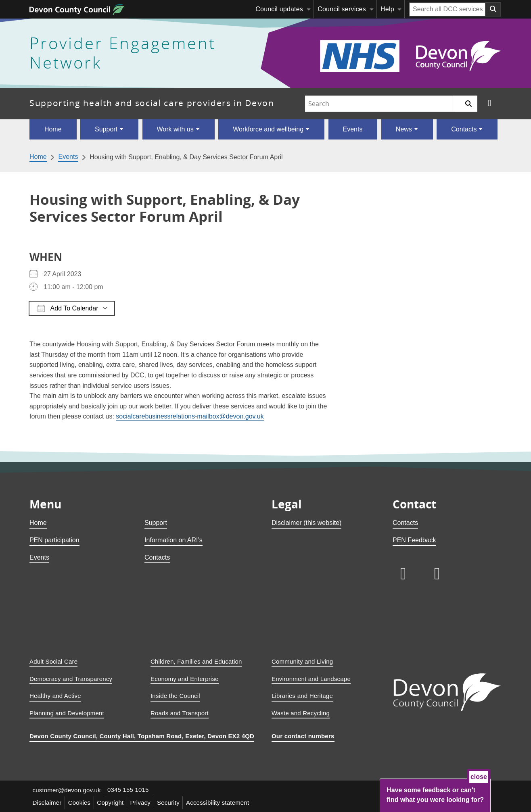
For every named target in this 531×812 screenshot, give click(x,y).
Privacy (142, 803)
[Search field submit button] (493, 9)
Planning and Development (67, 713)
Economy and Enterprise (185, 679)
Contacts (464, 129)
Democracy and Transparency (71, 679)
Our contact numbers (303, 736)
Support (106, 129)
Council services (342, 9)
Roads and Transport (180, 713)
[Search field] (447, 9)
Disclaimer (47, 803)
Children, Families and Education (196, 661)
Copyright (111, 803)
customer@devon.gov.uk (67, 790)
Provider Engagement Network (123, 53)
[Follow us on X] (489, 104)
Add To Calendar (68, 308)
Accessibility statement (220, 803)
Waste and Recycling (301, 713)
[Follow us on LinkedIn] (403, 574)
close (479, 777)
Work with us (175, 129)
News (404, 129)
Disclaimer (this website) (306, 523)
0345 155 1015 (129, 790)
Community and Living (302, 661)
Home (53, 129)
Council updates (279, 9)
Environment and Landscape (311, 679)
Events (353, 129)
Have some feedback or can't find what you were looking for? (435, 795)
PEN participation (54, 540)
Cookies (80, 803)
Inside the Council (175, 696)
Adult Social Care (53, 661)
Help (387, 9)
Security (170, 803)
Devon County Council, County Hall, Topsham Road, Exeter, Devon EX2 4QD (142, 736)
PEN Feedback (414, 540)
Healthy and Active (55, 696)
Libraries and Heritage (302, 696)
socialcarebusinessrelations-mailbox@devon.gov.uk (190, 416)
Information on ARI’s (174, 540)
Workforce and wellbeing (268, 129)
